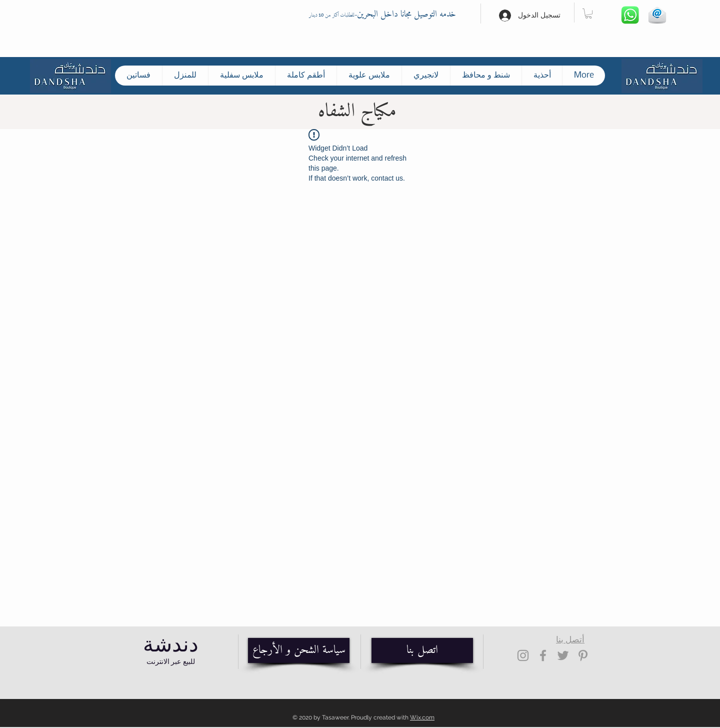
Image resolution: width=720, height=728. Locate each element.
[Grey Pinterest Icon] (583, 655)
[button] (588, 14)
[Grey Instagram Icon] (523, 655)
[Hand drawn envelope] (657, 15)
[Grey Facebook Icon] (543, 655)
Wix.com (422, 717)
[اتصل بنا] (422, 650)
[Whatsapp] (630, 15)
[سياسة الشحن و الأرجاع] (299, 650)
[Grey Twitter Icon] (563, 655)
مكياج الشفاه (357, 112)
